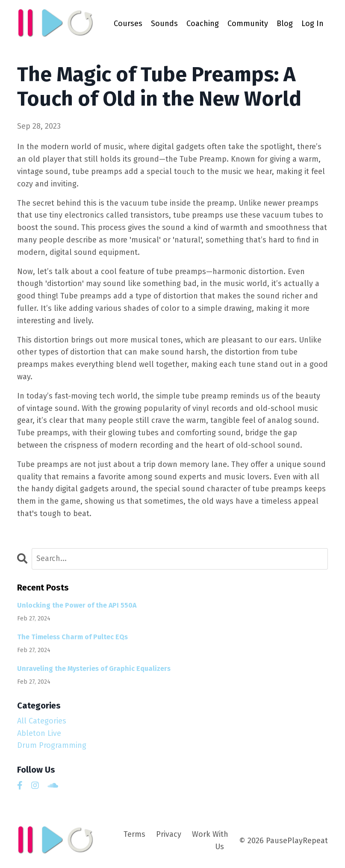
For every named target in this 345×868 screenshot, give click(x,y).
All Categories (42, 721)
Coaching (203, 24)
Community (248, 24)
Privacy (169, 834)
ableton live (39, 733)
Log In (313, 24)
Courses (128, 24)
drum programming (52, 745)
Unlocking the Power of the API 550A (77, 605)
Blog (285, 24)
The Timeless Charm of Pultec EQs (72, 637)
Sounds (164, 24)
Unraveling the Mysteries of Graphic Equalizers (94, 669)
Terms (134, 834)
